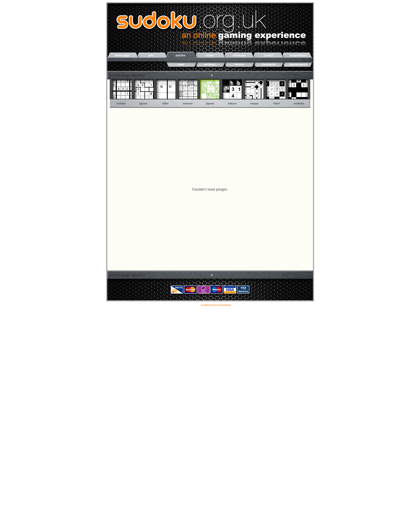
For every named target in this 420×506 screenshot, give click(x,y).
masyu (254, 104)
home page (122, 55)
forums (239, 64)
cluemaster (269, 64)
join (151, 55)
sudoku (121, 104)
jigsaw (143, 104)
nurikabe (299, 104)
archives (210, 64)
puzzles (180, 55)
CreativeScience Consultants (216, 305)
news (181, 64)
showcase (239, 55)
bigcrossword (298, 64)
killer (166, 104)
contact (269, 55)
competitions (298, 55)
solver (210, 55)
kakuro (232, 104)
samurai (188, 104)
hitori (277, 104)
